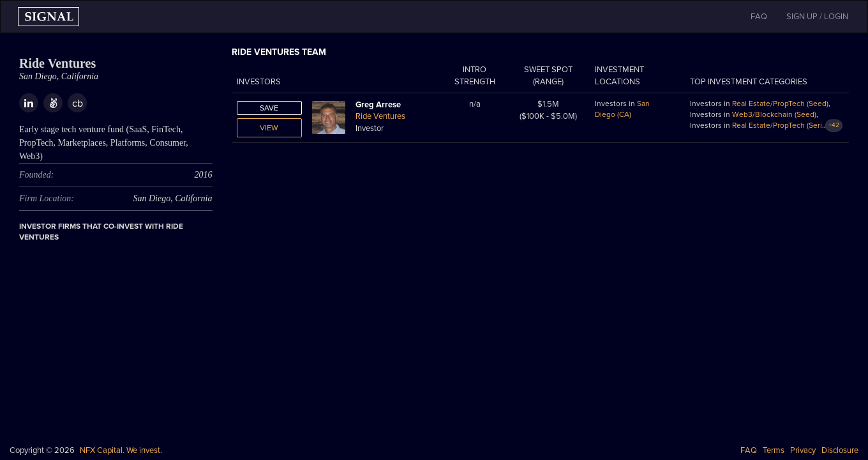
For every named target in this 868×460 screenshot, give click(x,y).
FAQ (749, 450)
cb (78, 103)
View (269, 128)
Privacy (803, 450)
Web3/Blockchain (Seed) (774, 114)
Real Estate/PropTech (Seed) (780, 103)
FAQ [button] (759, 17)
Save (269, 108)
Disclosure (840, 450)
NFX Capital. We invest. (121, 450)
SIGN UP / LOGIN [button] (817, 17)
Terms (774, 450)
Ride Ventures (380, 116)
